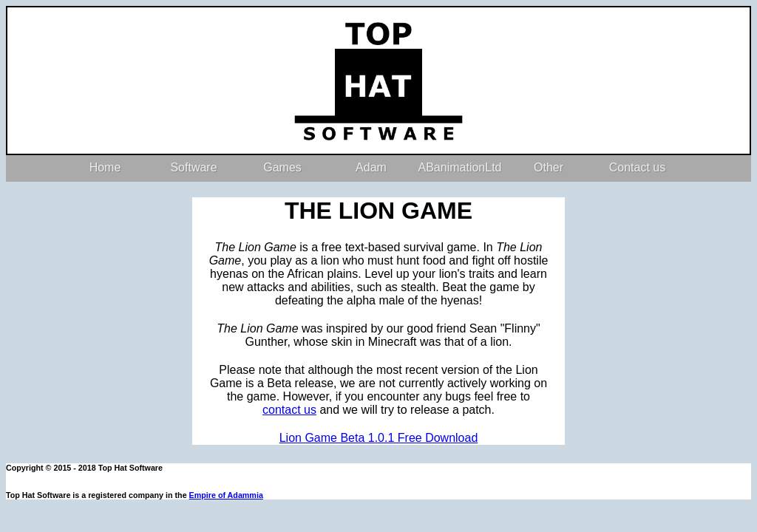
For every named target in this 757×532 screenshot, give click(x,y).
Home (105, 167)
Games (282, 167)
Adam (371, 167)
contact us (289, 410)
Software (193, 167)
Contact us (637, 167)
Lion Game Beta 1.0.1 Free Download (379, 438)
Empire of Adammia (226, 495)
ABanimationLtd (460, 167)
